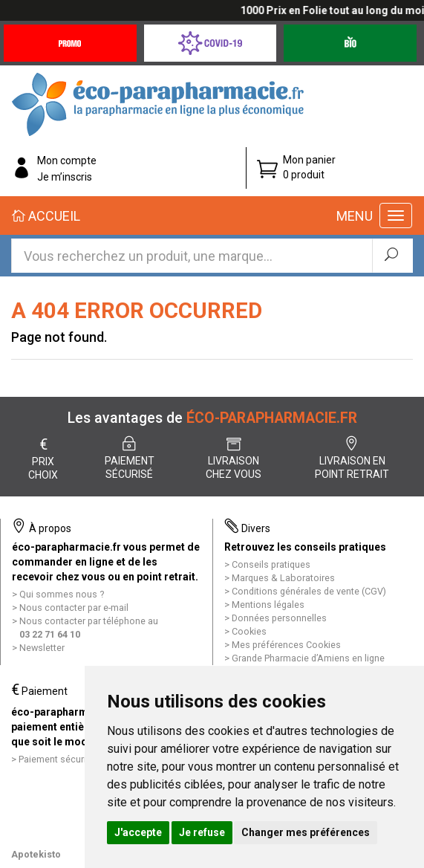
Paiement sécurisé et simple (78, 759)
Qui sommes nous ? (62, 594)
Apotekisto (36, 854)
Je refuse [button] (202, 832)
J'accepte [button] (138, 832)
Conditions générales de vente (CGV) (309, 591)
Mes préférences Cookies (286, 645)
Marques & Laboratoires (283, 578)
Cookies (249, 631)
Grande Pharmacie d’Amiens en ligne (308, 658)
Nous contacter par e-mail (74, 608)
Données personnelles (279, 618)
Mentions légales (268, 605)
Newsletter (42, 648)
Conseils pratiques (271, 564)
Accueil (46, 216)
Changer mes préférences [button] (306, 832)
